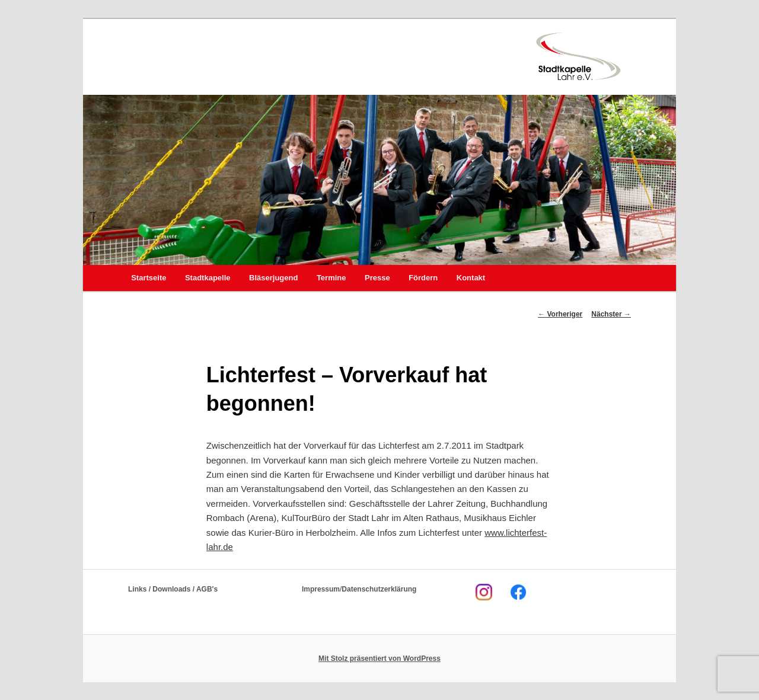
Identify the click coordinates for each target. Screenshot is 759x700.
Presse (377, 278)
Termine (331, 278)
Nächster (611, 314)
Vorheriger (560, 314)
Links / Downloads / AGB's (173, 589)
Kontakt (471, 278)
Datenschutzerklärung (379, 589)
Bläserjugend (273, 278)
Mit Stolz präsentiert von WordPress (379, 659)
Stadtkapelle (208, 278)
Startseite (149, 278)
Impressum (321, 589)
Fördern (423, 278)
